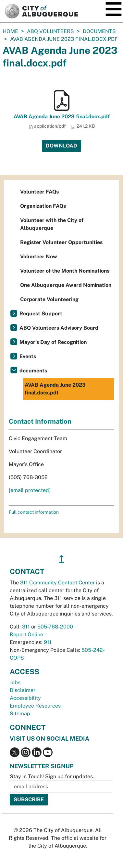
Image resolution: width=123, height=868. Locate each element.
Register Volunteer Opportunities (61, 242)
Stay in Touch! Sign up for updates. (52, 776)
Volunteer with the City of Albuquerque (52, 224)
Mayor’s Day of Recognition (53, 342)
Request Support (41, 314)
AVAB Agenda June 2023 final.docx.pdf (62, 117)
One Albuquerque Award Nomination (66, 285)
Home (10, 31)
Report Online (26, 634)
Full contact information (34, 512)
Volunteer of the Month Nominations (65, 271)
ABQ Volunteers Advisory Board (59, 328)
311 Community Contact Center (57, 583)
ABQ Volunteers (50, 31)
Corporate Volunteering (49, 299)
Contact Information (40, 421)
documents (99, 31)
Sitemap (20, 714)
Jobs (15, 682)
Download (62, 146)
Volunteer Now (39, 257)
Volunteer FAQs (39, 192)
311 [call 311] (26, 627)
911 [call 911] (48, 642)
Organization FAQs (43, 206)
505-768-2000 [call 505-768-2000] (55, 627)
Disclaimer (23, 690)
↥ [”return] (62, 559)
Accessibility (25, 698)
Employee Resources (35, 706)
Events (28, 356)
